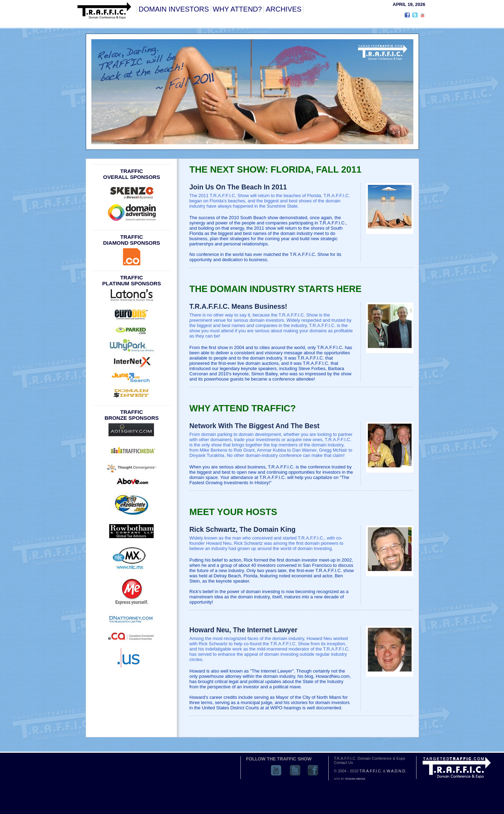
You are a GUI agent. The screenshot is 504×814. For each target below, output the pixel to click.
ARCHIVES (283, 9)
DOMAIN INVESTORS (174, 9)
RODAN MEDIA (355, 779)
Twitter (295, 770)
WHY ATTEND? (237, 9)
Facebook (313, 770)
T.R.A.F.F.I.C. (371, 771)
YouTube (276, 770)
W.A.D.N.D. (396, 771)
